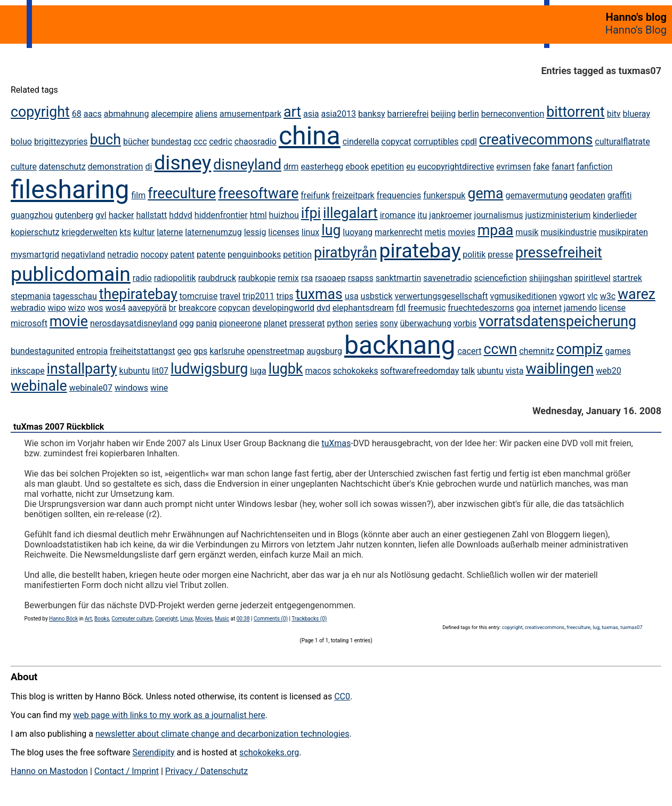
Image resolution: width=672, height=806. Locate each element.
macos (318, 371)
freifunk (315, 195)
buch (106, 140)
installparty (82, 369)
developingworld (283, 308)
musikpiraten (623, 232)
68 (77, 114)
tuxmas (319, 294)
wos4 (116, 308)
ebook (357, 167)
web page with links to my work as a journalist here (169, 715)
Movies (204, 619)
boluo (21, 142)
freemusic (427, 308)
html (258, 215)
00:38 (243, 619)
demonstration (116, 167)
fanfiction (594, 167)
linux (310, 232)
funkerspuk (444, 195)
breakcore (197, 308)
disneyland (247, 165)
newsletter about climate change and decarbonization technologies (222, 734)
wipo (56, 308)
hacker (122, 215)
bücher (136, 142)
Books (102, 619)
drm (291, 167)
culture (24, 167)
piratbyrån (346, 253)
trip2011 (258, 296)
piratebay (420, 251)
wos (95, 308)
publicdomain (71, 274)
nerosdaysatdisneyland (134, 323)
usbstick (377, 296)
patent (183, 255)
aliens (206, 114)
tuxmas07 (631, 627)
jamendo (580, 308)
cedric (221, 142)
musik (527, 232)
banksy (371, 114)
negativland (83, 255)
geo (184, 351)
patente (211, 255)
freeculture (182, 194)
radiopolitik (175, 278)
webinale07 (91, 388)
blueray (637, 114)
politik (474, 255)
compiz (580, 349)
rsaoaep (330, 278)
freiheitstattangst (142, 351)
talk (468, 371)
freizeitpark (353, 195)
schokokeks (356, 371)
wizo (76, 308)
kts (125, 232)
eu (411, 167)
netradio (123, 255)
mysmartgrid (35, 255)
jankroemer (450, 215)
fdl (401, 308)
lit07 (160, 371)
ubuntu (490, 371)
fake (541, 167)
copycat (396, 142)
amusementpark (250, 114)
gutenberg (74, 215)
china (310, 136)
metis (435, 232)
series (366, 323)
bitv (614, 114)
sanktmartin (399, 278)
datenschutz (62, 167)
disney (183, 163)
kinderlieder (615, 215)
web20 (608, 371)
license (612, 308)
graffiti (620, 195)
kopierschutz (35, 232)
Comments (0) (271, 619)
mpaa (496, 230)
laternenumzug (213, 232)
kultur (144, 232)
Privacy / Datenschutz (207, 771)
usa (352, 296)
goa (524, 308)
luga (258, 371)
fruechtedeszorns (481, 308)
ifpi (311, 213)
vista (515, 371)
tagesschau (75, 296)
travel (230, 296)
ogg (187, 323)
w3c (608, 296)
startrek (628, 278)
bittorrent (575, 112)
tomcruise (199, 296)
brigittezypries (61, 142)
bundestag (171, 142)
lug (331, 230)
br (173, 308)
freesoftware (258, 194)
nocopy (155, 255)
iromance (398, 215)
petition (297, 255)
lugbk (286, 369)
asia (311, 114)
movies (461, 232)
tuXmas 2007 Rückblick (59, 427)
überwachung (426, 323)
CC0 (342, 696)
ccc (200, 142)
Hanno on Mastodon (49, 771)
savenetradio (447, 278)
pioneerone (240, 323)
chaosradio (256, 142)
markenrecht (399, 232)
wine (159, 388)
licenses (284, 232)
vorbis (465, 323)
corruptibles (436, 142)
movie (69, 321)
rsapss (361, 278)
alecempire (172, 114)
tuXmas (336, 443)
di (148, 167)
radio (142, 278)
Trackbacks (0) (309, 619)
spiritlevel (593, 278)
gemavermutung (537, 195)
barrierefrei (408, 114)
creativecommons (536, 140)
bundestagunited (43, 351)
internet (547, 308)
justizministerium (558, 215)
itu (422, 215)
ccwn (500, 349)
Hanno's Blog (636, 30)
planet (276, 323)
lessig (255, 232)
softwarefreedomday (419, 371)
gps (200, 351)
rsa (307, 278)
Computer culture (132, 619)
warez (637, 294)
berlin (468, 114)
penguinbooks (254, 255)
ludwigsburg (209, 369)
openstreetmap (276, 351)
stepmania (31, 296)
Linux (187, 619)
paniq (207, 323)
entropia (92, 351)
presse (500, 255)
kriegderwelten (89, 232)
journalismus (499, 215)
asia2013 (339, 114)
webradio (28, 308)
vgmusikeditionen (524, 296)
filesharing (70, 190)
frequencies (399, 195)
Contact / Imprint (127, 771)
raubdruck (217, 278)
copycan (234, 308)
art (292, 112)
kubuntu (135, 371)
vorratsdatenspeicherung (557, 321)
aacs (93, 114)
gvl (101, 215)
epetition (387, 167)
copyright (40, 112)
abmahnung (127, 114)
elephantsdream (363, 308)
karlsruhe (227, 351)
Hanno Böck (63, 619)
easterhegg (322, 167)
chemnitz (537, 351)
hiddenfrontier (221, 215)
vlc (593, 296)
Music (222, 619)
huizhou (284, 215)
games (618, 351)
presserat (307, 323)
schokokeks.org (269, 752)
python (340, 323)
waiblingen (560, 369)
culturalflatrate (622, 142)
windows (131, 388)
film (138, 195)
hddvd (181, 215)
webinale (39, 386)
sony (389, 323)
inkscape (28, 371)
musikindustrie (568, 232)
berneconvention (513, 114)
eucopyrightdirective (456, 167)
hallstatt (151, 215)
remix (288, 278)
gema (485, 194)
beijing (443, 114)
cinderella (361, 142)
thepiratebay (138, 294)
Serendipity (153, 752)
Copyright (167, 619)
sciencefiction (501, 278)
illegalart (350, 213)
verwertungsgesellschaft (441, 296)
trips (285, 296)
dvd (323, 308)
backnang (400, 345)
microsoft (29, 323)
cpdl (469, 142)
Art (88, 619)
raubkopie (257, 278)
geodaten (588, 195)
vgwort (572, 296)
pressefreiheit (559, 253)
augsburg (324, 351)
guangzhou (32, 215)
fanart (563, 167)
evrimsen (513, 167)
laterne (170, 232)
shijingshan (551, 278)
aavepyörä (147, 308)
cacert (469, 351)
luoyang (358, 232)
